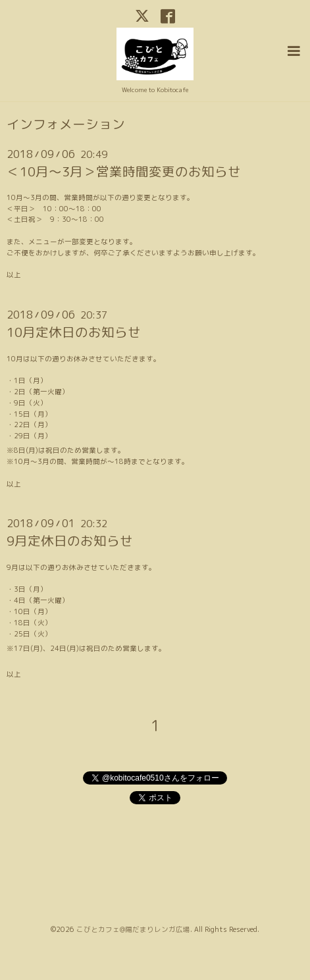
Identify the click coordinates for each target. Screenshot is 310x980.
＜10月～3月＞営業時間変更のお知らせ (124, 171)
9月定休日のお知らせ (70, 541)
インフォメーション (66, 124)
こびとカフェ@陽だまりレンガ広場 (133, 929)
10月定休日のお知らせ (74, 332)
